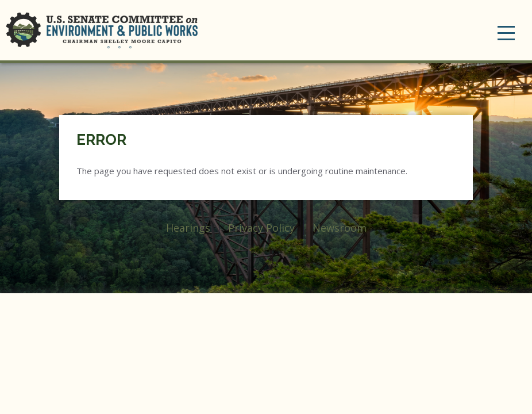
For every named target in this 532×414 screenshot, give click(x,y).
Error (101, 140)
